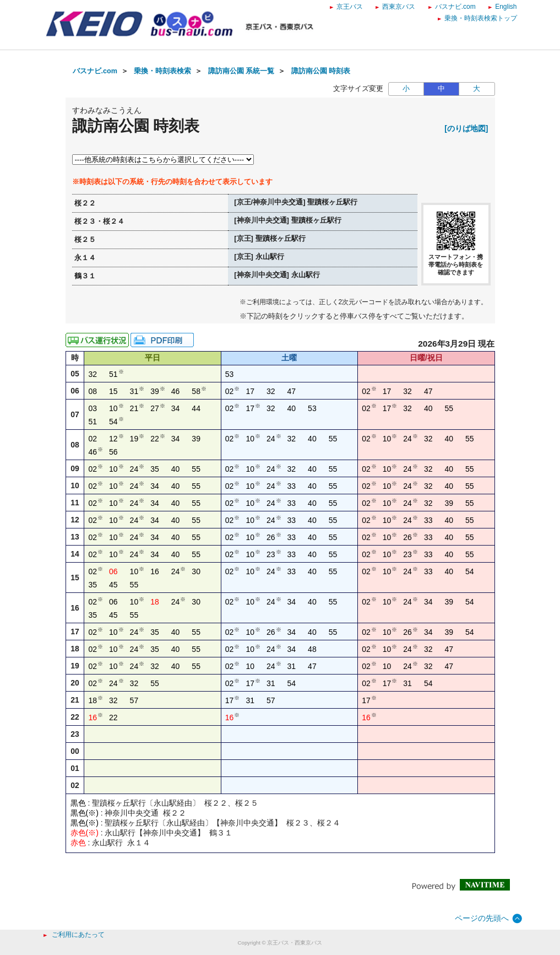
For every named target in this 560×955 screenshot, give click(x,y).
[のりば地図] (466, 128)
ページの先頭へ (482, 918)
